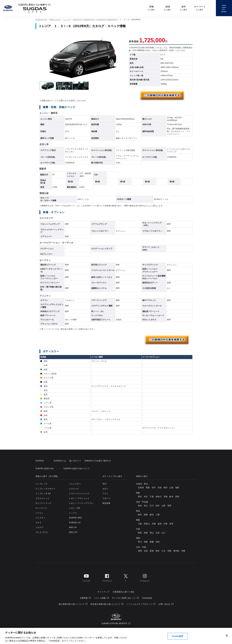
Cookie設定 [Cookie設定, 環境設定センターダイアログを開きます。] (178, 636)
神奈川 (159, 497)
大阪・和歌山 (144, 524)
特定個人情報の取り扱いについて (107, 604)
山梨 (163, 506)
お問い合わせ (166, 604)
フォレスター (75, 484)
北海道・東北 (142, 484)
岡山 (152, 533)
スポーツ (106, 498)
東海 (138, 511)
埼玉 (146, 497)
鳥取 (140, 533)
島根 (146, 533)
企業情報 (85, 598)
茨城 (166, 497)
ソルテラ (39, 527)
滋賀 (160, 524)
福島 (177, 488)
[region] (116, 636)
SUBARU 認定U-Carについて (77, 469)
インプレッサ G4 (43, 494)
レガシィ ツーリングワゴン (81, 503)
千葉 (152, 497)
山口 (163, 533)
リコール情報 (101, 598)
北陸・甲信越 (142, 502)
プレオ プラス (42, 532)
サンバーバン (41, 508)
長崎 (152, 551)
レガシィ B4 (74, 508)
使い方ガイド (75, 461)
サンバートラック (43, 503)
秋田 (166, 488)
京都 (154, 524)
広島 (158, 533)
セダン (105, 489)
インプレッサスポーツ (45, 489)
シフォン (39, 513)
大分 (163, 551)
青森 (148, 488)
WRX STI (73, 532)
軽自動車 (106, 503)
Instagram (145, 577)
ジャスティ (40, 518)
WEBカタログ (55, 20)
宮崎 (169, 551)
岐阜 (140, 515)
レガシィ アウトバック (79, 498)
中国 (138, 529)
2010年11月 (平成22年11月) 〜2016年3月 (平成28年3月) (95, 20)
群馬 (177, 497)
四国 (138, 538)
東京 (140, 497)
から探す (151, 8)
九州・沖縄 (141, 547)
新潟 (140, 506)
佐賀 (146, 551)
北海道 (141, 488)
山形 (171, 488)
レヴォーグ (74, 489)
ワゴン (105, 494)
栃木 (171, 497)
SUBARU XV (75, 523)
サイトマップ (103, 592)
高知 (158, 542)
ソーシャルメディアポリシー (141, 604)
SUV (105, 484)
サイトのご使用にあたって (125, 598)
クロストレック (42, 498)
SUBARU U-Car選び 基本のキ (98, 461)
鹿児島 (176, 551)
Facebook (107, 577)
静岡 (146, 515)
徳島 (146, 542)
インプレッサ (41, 484)
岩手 (154, 488)
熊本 (158, 551)
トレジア (67, 20)
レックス (73, 513)
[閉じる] (227, 636)
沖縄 (183, 551)
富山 (146, 506)
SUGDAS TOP (41, 20)
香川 (140, 542)
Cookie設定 (147, 598)
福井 (158, 506)
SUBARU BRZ (75, 518)
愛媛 (152, 542)
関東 (138, 493)
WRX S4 (73, 527)
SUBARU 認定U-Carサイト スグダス (35, 8)
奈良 (172, 524)
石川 (152, 506)
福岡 (140, 551)
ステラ (38, 523)
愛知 (152, 515)
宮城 (160, 488)
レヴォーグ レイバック (79, 494)
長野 (169, 506)
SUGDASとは (60, 461)
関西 (138, 520)
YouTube (86, 577)
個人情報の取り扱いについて (73, 604)
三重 (158, 515)
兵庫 (166, 524)
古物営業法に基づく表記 (123, 592)
